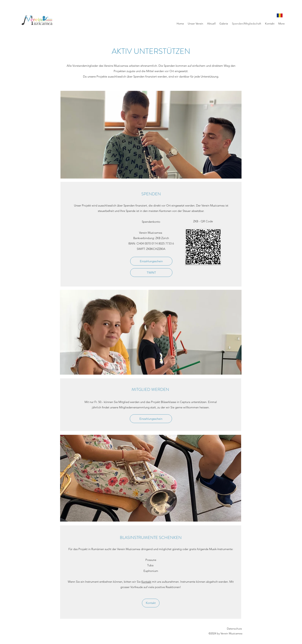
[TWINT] (151, 273)
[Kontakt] (151, 603)
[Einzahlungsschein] (151, 261)
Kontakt (146, 582)
